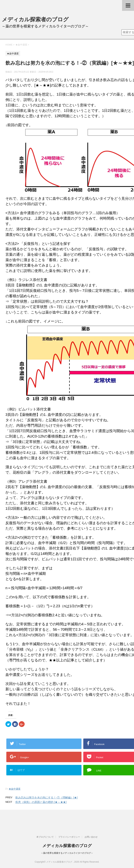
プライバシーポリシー (69, 837)
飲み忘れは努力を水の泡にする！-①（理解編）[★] (46, 797)
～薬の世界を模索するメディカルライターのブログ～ (67, 853)
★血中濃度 (15, 789)
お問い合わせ (91, 837)
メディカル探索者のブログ (35, 19)
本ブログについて (45, 837)
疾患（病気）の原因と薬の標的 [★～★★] (41, 802)
